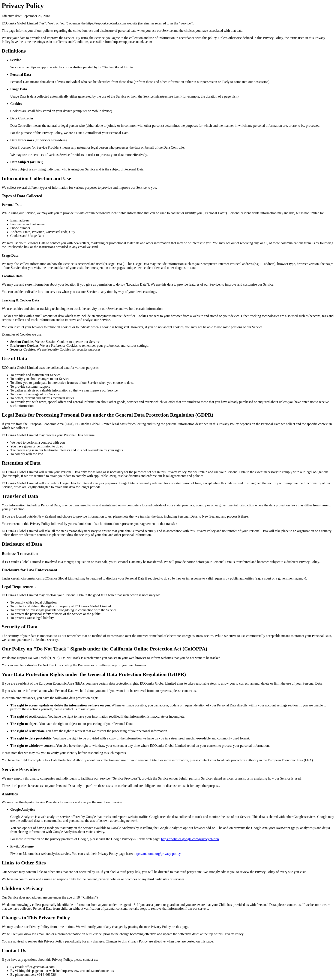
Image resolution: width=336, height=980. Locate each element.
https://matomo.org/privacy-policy (157, 854)
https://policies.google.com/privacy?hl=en (190, 839)
